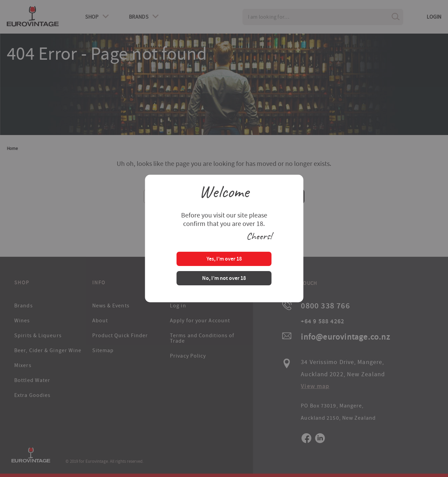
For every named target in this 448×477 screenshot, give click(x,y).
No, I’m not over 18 (224, 279)
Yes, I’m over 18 (224, 259)
